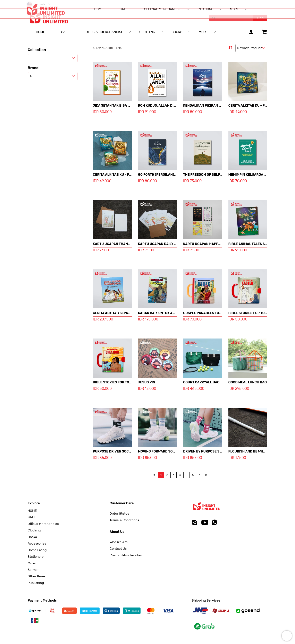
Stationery (36, 557)
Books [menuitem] (177, 32)
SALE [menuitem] (65, 32)
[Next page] (206, 475)
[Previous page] (154, 475)
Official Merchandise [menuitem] (104, 32)
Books (32, 537)
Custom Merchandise (126, 555)
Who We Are (119, 542)
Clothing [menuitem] (147, 32)
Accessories (37, 543)
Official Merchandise (43, 524)
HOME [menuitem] (40, 32)
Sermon (34, 570)
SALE (32, 517)
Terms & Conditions (124, 520)
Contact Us (118, 549)
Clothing (34, 530)
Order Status (119, 513)
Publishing (36, 583)
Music (32, 563)
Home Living (37, 550)
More (203, 32)
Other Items (37, 576)
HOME (32, 511)
